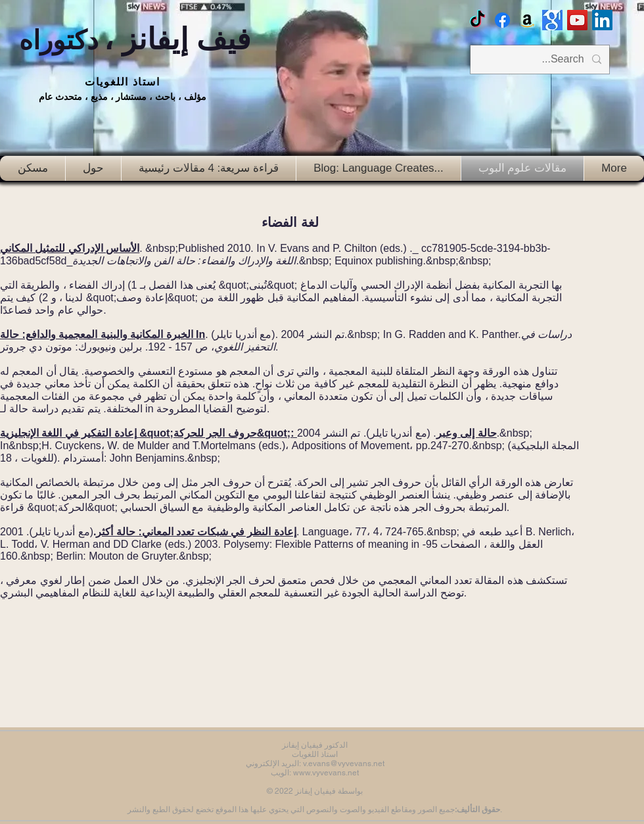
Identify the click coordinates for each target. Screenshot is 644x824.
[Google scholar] (552, 20)
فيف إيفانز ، (135, 39)
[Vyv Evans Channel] (577, 20)
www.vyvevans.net (326, 773)
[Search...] (541, 60)
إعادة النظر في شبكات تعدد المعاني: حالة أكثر (196, 532)
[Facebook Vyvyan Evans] (502, 20)
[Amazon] (527, 20)
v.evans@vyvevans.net (344, 763)
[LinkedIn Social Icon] (602, 20)
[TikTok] (477, 20)
